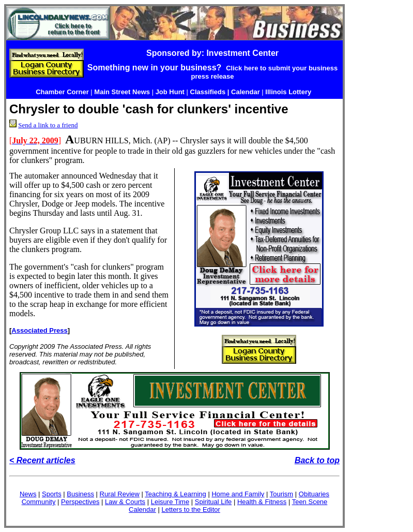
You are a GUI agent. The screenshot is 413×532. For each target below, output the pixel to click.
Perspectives (80, 502)
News (28, 494)
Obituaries (314, 494)
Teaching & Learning (175, 494)
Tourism (282, 494)
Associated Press (39, 330)
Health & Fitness (262, 502)
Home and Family (238, 494)
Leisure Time (170, 502)
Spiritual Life (213, 502)
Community (39, 502)
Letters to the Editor (190, 509)
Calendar (142, 509)
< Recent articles (42, 460)
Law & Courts (125, 502)
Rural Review (120, 494)
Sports (52, 494)
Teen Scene (310, 502)
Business (80, 494)
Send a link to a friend (48, 125)
